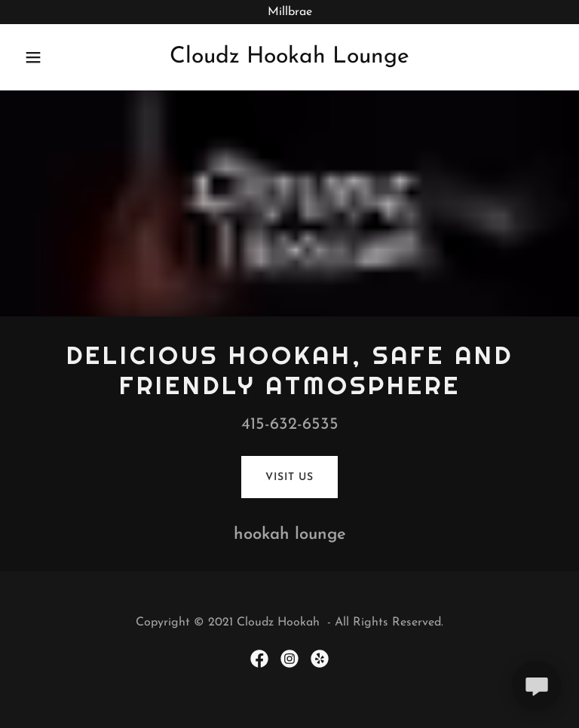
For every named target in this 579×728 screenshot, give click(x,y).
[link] (289, 60)
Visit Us (289, 477)
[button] (43, 57)
